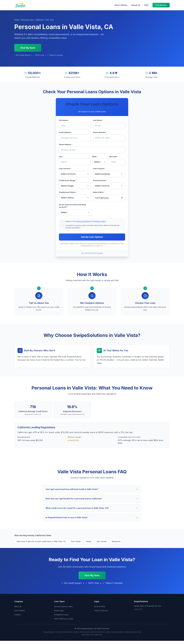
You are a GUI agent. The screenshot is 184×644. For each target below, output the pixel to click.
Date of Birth (99, 190)
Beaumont (116, 539)
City (61, 156)
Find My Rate (161, 5)
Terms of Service (83, 219)
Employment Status (68, 190)
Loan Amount (65, 167)
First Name (64, 120)
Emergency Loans (61, 613)
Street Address (66, 144)
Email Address (66, 132)
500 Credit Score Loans (64, 617)
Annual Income (100, 179)
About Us (136, 5)
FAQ (146, 5)
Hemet (89, 539)
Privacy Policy (100, 219)
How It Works (121, 5)
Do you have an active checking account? (72, 204)
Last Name (98, 120)
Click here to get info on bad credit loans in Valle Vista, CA (41, 539)
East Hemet (76, 539)
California (39, 20)
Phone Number (100, 132)
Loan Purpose (99, 167)
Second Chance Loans (63, 605)
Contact (18, 613)
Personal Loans (27, 20)
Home (17, 20)
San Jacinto (102, 539)
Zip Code (114, 156)
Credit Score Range (68, 179)
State (95, 156)
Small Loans (59, 609)
